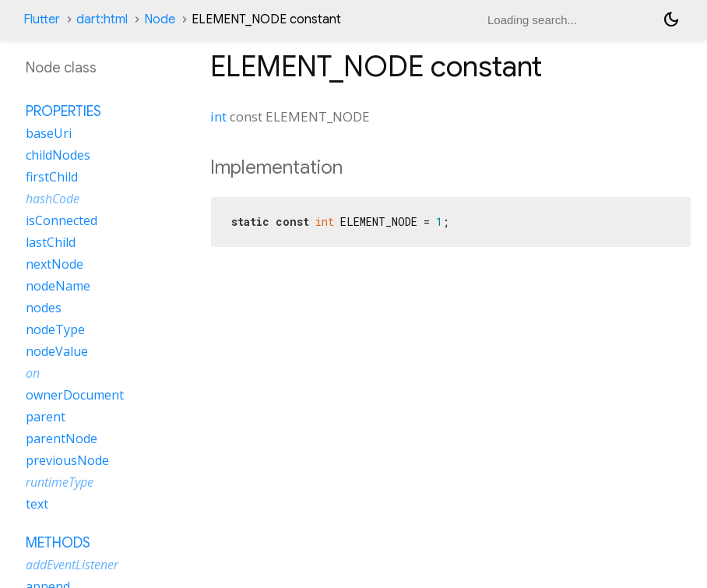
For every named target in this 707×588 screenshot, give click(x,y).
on (33, 373)
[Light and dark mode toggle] (671, 19)
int (218, 116)
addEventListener (72, 565)
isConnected (62, 220)
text (37, 504)
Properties (63, 111)
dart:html (102, 19)
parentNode (62, 438)
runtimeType (60, 482)
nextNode (55, 264)
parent (46, 417)
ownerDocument (75, 395)
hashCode (53, 199)
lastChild (51, 242)
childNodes (58, 155)
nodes (44, 308)
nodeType (55, 329)
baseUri (49, 133)
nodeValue (57, 351)
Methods (58, 543)
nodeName (58, 286)
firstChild (52, 177)
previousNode (67, 460)
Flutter (42, 19)
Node (160, 19)
